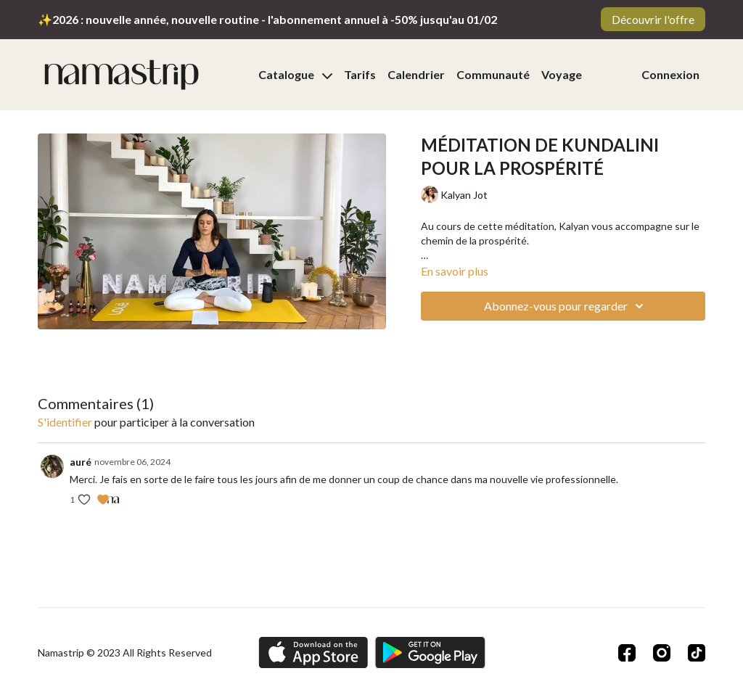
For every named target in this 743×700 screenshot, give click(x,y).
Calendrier (416, 74)
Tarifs (360, 74)
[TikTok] (697, 653)
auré (81, 462)
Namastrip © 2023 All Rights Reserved (125, 653)
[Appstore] (313, 652)
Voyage (562, 74)
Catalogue (295, 74)
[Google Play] (430, 652)
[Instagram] (662, 653)
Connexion (670, 74)
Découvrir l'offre (653, 19)
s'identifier (65, 422)
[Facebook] (627, 653)
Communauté (493, 74)
